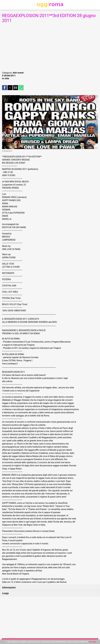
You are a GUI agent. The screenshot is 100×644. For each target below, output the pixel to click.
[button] (5, 88)
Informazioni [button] (9, 588)
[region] (50, 47)
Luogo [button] (5, 593)
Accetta (93, 642)
